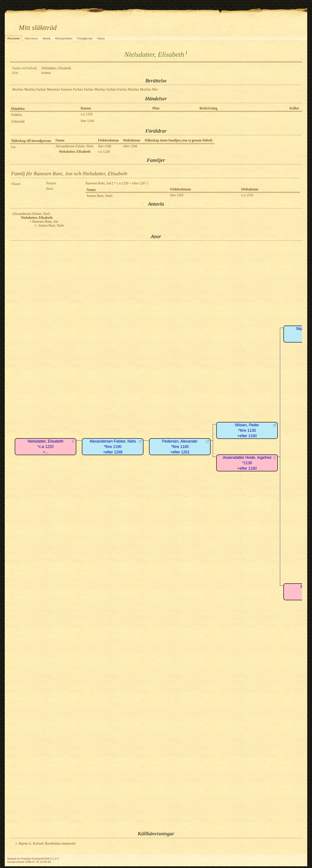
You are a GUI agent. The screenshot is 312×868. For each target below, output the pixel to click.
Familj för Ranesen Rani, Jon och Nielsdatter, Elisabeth (69, 174)
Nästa (101, 38)
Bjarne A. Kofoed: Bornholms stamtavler (47, 843)
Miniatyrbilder (64, 38)
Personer (14, 38)
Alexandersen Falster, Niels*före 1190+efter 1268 (113, 447)
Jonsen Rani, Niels (99, 196)
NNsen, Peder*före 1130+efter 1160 (247, 430)
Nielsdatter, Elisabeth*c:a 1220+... (46, 447)
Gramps (26, 859)
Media (47, 38)
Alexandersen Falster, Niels (74, 146)
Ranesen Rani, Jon (98, 183)
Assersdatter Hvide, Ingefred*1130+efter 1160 (247, 463)
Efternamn (31, 38)
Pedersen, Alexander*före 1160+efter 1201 (180, 447)
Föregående (85, 38)
